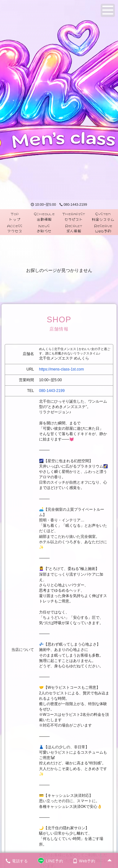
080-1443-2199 (73, 204)
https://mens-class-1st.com (62, 369)
